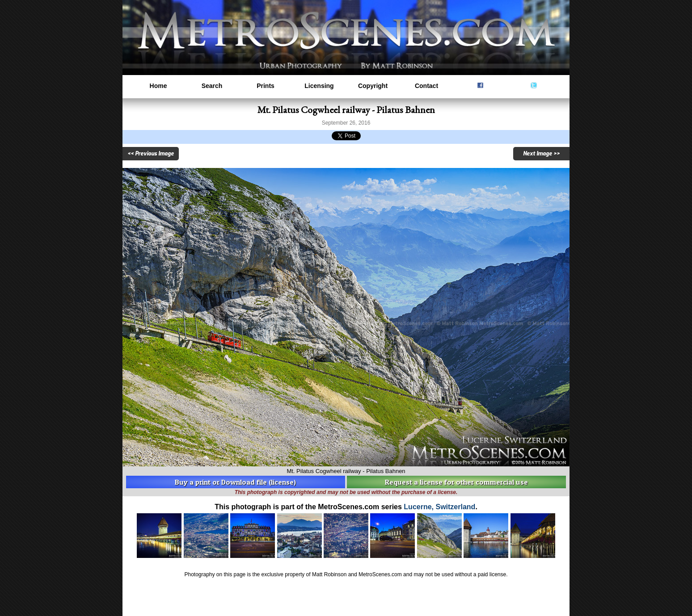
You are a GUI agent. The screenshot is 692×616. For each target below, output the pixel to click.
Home (158, 86)
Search (212, 86)
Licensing (319, 86)
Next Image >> (541, 154)
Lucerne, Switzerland (439, 507)
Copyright (373, 86)
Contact (426, 86)
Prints (266, 86)
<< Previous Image (151, 154)
